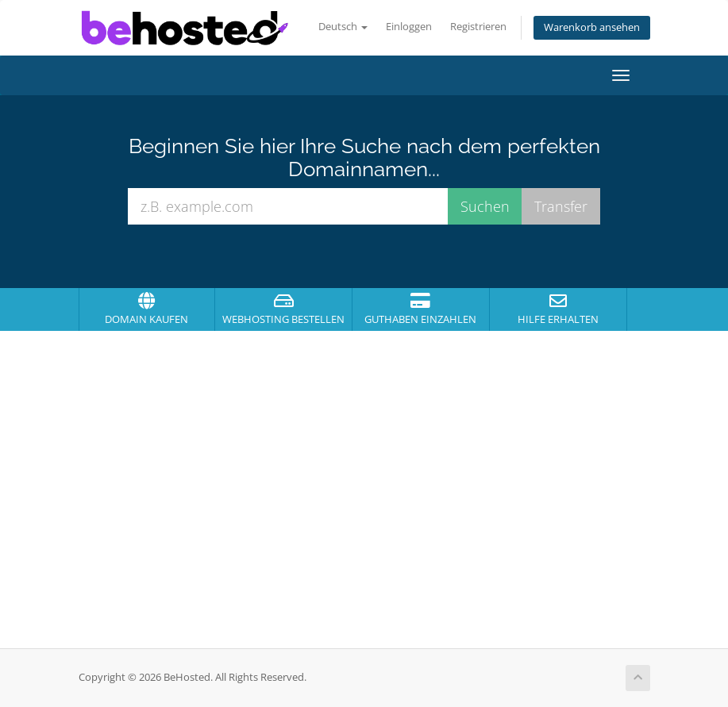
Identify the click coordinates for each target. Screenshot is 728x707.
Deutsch (343, 27)
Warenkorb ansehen (592, 27)
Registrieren (478, 27)
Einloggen (409, 27)
